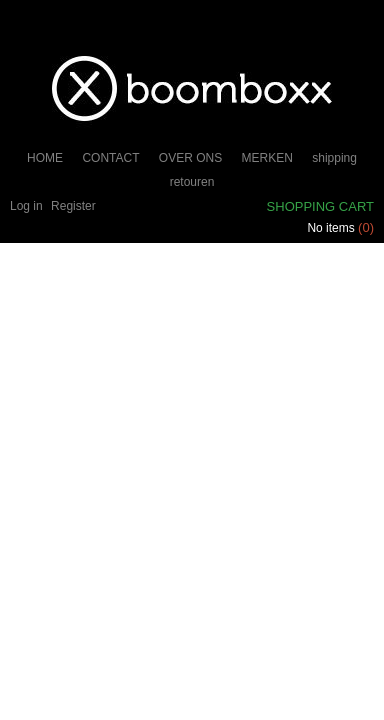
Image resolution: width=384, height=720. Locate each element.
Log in (26, 206)
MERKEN (267, 158)
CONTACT (110, 158)
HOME (45, 158)
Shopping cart (320, 206)
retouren (192, 182)
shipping (334, 158)
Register (73, 206)
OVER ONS (190, 158)
